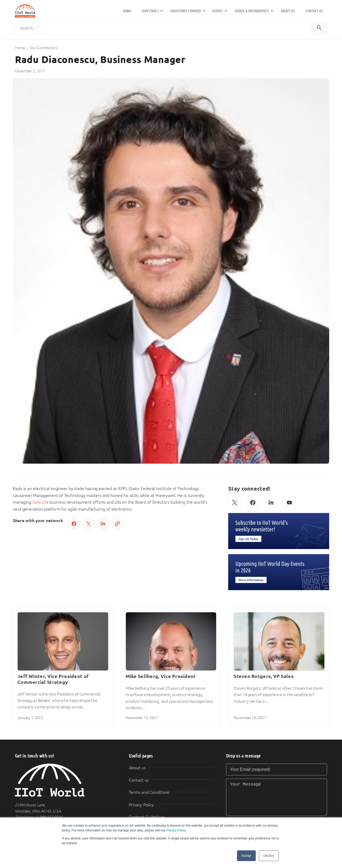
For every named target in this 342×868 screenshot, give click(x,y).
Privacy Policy (176, 830)
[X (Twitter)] (235, 503)
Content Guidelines (147, 817)
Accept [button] (246, 856)
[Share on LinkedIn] (103, 524)
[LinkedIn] (271, 503)
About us (288, 11)
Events (217, 11)
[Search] (163, 28)
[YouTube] (289, 503)
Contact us (314, 11)
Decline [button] (269, 856)
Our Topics (150, 11)
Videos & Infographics (252, 11)
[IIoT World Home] (65, 780)
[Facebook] (253, 503)
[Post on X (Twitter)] (88, 524)
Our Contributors (43, 48)
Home (127, 11)
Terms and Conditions (149, 792)
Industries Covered (186, 11)
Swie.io (39, 502)
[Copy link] (117, 524)
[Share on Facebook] (74, 524)
